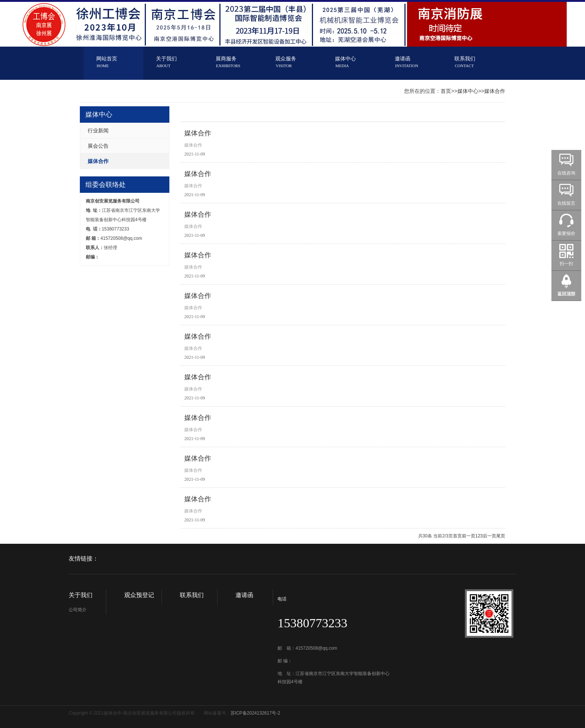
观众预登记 (139, 595)
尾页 (501, 536)
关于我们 (81, 595)
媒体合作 (495, 91)
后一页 (489, 536)
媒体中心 (468, 91)
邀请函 (244, 595)
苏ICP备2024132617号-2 (255, 713)
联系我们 (192, 595)
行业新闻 (98, 131)
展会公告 (98, 146)
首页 (446, 91)
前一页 (469, 536)
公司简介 (78, 610)
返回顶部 (566, 294)
